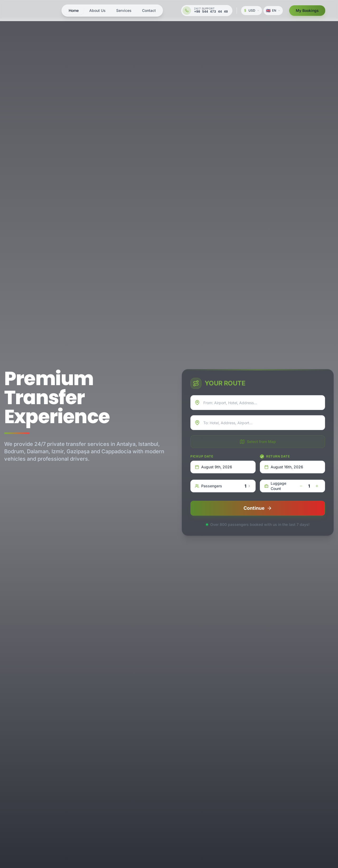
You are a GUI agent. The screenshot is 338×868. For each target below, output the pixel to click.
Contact (149, 10)
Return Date (278, 456)
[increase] (317, 486)
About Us (97, 10)
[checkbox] (262, 456)
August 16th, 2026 (284, 467)
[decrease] (301, 486)
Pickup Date (202, 456)
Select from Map (258, 442)
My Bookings (307, 10)
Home (74, 10)
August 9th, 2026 (213, 467)
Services (124, 10)
